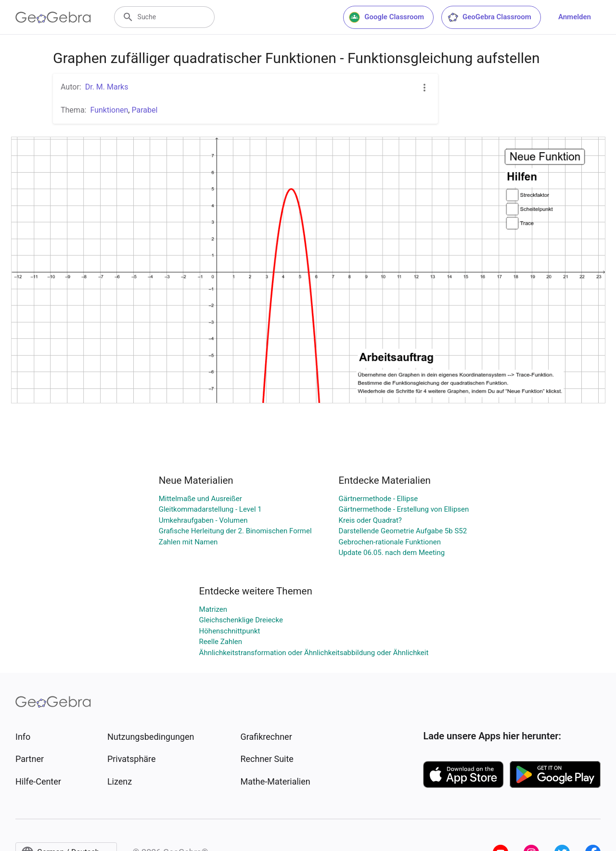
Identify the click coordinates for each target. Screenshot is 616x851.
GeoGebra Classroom (489, 17)
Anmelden (575, 17)
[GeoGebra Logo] (53, 17)
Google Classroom (386, 17)
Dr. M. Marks (107, 87)
